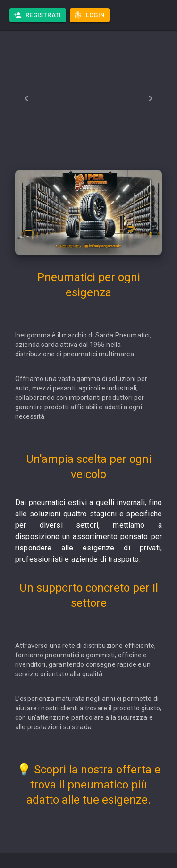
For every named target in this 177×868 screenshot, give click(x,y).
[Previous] (26, 98)
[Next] (151, 98)
